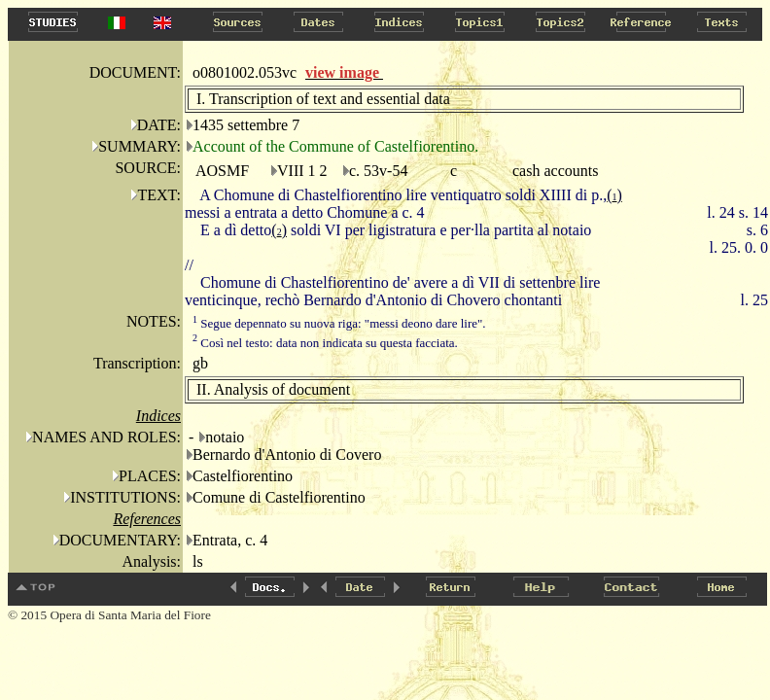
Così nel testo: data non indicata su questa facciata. (325, 343)
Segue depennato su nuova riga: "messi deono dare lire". (339, 323)
